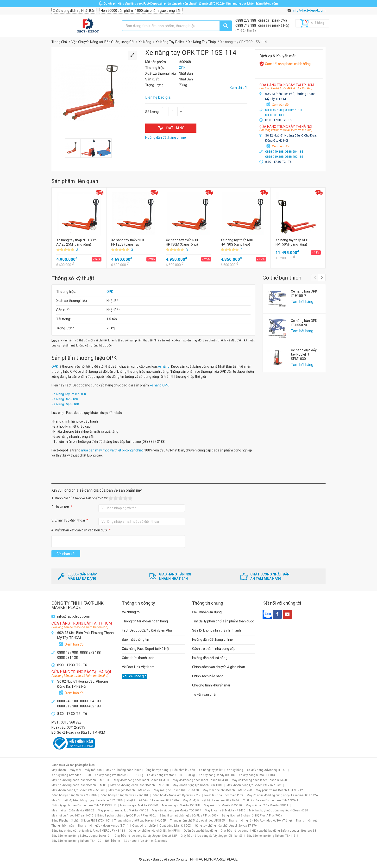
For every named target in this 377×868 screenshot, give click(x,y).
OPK (110, 292)
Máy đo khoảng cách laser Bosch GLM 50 (259, 780)
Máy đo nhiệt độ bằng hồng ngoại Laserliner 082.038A (87, 800)
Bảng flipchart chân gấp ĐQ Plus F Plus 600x (189, 816)
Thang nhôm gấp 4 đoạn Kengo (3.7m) (103, 826)
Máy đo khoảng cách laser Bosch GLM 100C (81, 780)
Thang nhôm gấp (63, 826)
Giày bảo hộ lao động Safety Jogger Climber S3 (212, 836)
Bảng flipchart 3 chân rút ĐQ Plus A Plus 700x (252, 816)
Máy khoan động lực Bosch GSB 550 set (78, 790)
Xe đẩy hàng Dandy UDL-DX (217, 775)
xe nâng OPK (159, 385)
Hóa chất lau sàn (184, 770)
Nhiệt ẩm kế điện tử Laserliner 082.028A (153, 800)
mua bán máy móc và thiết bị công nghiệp (112, 450)
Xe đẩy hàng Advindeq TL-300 (71, 775)
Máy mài (75, 770)
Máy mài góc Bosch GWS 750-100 (176, 790)
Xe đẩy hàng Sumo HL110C (257, 775)
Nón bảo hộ (113, 841)
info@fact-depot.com (309, 10)
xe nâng (163, 366)
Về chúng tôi (131, 612)
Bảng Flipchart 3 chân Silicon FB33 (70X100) (81, 821)
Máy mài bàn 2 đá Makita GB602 (73, 810)
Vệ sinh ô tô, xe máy (154, 841)
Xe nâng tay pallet (211, 770)
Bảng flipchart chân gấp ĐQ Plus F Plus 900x (127, 816)
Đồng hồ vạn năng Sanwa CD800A (74, 795)
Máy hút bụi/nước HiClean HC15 (72, 816)
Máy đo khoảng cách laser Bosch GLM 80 (79, 785)
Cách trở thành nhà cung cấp (214, 649)
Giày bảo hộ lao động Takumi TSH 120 (76, 841)
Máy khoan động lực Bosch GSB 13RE (198, 785)
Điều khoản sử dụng (207, 612)
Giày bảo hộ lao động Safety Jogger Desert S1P (146, 836)
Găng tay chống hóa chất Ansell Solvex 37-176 (226, 826)
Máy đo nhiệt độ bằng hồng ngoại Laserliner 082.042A (282, 795)
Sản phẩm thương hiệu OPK (84, 358)
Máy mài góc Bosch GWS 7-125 (129, 790)
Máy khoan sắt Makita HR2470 (225, 810)
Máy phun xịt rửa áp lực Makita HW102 (123, 810)
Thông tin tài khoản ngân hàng (145, 621)
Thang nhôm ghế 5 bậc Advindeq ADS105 (197, 821)
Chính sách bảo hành (208, 676)
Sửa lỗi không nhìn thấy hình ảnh (217, 630)
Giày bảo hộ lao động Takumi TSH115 (271, 836)
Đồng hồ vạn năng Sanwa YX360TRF (125, 795)
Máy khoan (59, 770)
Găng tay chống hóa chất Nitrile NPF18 (154, 831)
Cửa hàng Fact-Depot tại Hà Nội (145, 649)
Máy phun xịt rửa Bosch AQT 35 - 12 (279, 790)
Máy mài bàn (93, 770)
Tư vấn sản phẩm (205, 694)
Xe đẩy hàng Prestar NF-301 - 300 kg (171, 775)
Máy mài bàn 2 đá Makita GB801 (267, 805)
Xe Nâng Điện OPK (65, 404)
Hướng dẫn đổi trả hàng (210, 658)
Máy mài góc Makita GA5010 (223, 805)
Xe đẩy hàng (235, 770)
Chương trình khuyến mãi (211, 685)
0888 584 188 (268, 26)
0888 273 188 (246, 20)
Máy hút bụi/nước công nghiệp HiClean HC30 (279, 810)
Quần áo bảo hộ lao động (200, 831)
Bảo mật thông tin (135, 640)
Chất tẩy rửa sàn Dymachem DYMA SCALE (271, 800)
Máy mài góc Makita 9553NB (139, 805)
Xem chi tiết (239, 88)
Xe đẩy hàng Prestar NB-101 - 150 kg (119, 775)
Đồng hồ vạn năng (157, 770)
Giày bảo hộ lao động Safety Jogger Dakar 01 (81, 836)
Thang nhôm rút (306, 821)
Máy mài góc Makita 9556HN (181, 805)
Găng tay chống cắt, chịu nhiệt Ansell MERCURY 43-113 (88, 831)
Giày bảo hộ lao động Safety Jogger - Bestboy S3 (284, 831)
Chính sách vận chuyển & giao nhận (219, 667)
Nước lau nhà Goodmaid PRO (224, 795)
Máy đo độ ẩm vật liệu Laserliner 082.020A (211, 800)
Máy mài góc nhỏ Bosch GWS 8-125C (227, 790)
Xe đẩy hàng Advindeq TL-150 (267, 770)
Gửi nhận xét (66, 554)
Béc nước (130, 841)
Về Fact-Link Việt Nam (138, 667)
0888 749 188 (246, 26)
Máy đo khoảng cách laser (123, 770)
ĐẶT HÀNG (171, 128)
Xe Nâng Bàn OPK (65, 399)
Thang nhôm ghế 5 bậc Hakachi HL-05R (140, 821)
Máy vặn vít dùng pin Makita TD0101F (176, 810)
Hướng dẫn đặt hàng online (212, 640)
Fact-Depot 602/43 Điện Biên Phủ (147, 630)
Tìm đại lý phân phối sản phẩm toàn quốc (223, 621)
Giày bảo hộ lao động (235, 831)
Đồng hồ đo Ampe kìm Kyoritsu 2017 (176, 795)
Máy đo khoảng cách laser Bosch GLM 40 (200, 780)
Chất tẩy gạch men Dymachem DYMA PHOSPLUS (84, 805)
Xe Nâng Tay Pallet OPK (69, 394)
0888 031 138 (268, 21)
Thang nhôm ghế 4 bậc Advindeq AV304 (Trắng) (260, 821)
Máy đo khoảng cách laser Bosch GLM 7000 (140, 785)
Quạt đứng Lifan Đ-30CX (175, 826)
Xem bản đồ (280, 105)
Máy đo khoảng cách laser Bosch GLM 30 (141, 780)
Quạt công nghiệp (144, 826)
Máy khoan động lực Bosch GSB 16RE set (254, 785)
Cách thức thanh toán (138, 658)
